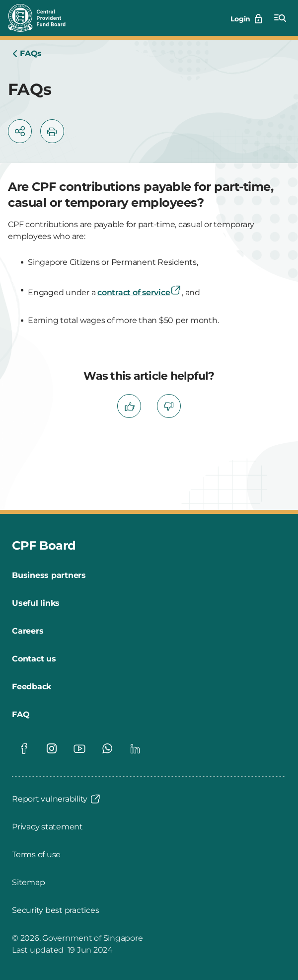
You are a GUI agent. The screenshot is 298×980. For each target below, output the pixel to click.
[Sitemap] (28, 883)
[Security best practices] (55, 910)
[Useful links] (36, 603)
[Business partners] (49, 575)
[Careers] (28, 631)
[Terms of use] (36, 855)
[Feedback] (32, 687)
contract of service (140, 292)
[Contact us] (34, 659)
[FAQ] (21, 715)
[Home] (27, 54)
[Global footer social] (24, 748)
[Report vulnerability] (57, 799)
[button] (20, 131)
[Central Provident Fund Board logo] (43, 18)
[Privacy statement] (47, 827)
